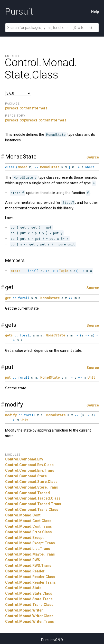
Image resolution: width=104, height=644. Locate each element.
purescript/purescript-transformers (36, 120)
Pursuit (19, 12)
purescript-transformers (26, 108)
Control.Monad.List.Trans (28, 549)
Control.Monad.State (23, 588)
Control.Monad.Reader (25, 571)
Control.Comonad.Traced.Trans (33, 504)
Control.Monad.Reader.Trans (30, 582)
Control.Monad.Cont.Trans (29, 526)
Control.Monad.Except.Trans (30, 543)
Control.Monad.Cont (23, 515)
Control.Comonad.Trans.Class (32, 510)
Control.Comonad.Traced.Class (33, 498)
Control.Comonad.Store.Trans (32, 487)
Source (93, 157)
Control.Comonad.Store (26, 476)
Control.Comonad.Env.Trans (30, 470)
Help (95, 12)
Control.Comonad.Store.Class (31, 482)
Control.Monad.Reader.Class (30, 577)
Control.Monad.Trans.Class (29, 605)
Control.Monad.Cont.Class (28, 521)
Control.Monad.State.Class (29, 593)
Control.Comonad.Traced (27, 493)
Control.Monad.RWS (23, 560)
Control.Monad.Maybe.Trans (30, 554)
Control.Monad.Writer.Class (29, 616)
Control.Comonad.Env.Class (29, 465)
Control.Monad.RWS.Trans (28, 566)
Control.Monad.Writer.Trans (30, 622)
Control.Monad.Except (24, 538)
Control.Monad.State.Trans (29, 599)
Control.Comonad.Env (24, 459)
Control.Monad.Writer (24, 610)
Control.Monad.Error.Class (29, 532)
